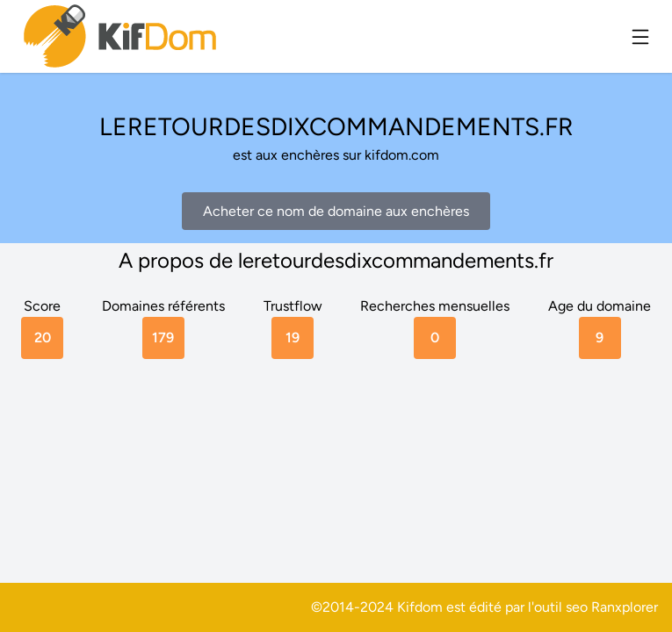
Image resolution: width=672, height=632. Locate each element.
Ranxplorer (625, 607)
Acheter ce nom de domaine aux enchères (336, 211)
